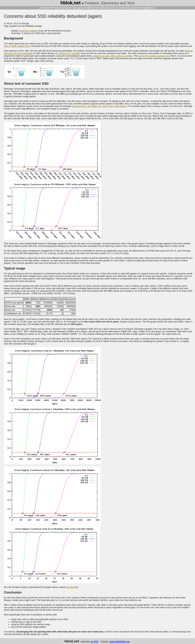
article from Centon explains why (154, 56)
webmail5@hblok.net (119, 642)
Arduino (107, 8)
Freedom (45, 8)
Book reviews (120, 8)
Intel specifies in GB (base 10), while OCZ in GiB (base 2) (99, 106)
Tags (144, 8)
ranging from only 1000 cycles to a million (113, 56)
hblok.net (71, 3)
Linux (85, 8)
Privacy (56, 8)
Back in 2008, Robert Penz (17, 46)
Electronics (96, 8)
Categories (135, 8)
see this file (72, 587)
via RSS (94, 642)
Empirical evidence (29, 31)
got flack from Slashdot (69, 53)
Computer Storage (71, 8)
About (151, 8)
